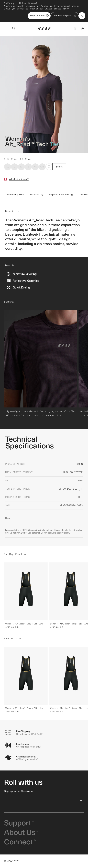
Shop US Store (39, 16)
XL (8, 167)
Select (59, 167)
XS (35, 167)
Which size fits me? (19, 179)
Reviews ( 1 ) (37, 195)
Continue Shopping (65, 16)
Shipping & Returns (61, 195)
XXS (42, 167)
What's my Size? (16, 195)
